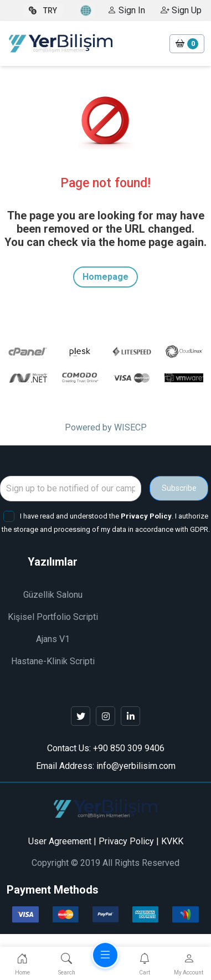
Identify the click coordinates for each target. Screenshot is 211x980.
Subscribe (179, 488)
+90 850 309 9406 (129, 748)
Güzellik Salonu (53, 595)
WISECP (130, 427)
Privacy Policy (126, 841)
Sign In (126, 10)
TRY (43, 11)
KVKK (172, 841)
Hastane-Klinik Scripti (53, 661)
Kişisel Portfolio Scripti (53, 617)
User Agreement (60, 841)
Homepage (105, 277)
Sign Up (181, 10)
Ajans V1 (53, 639)
